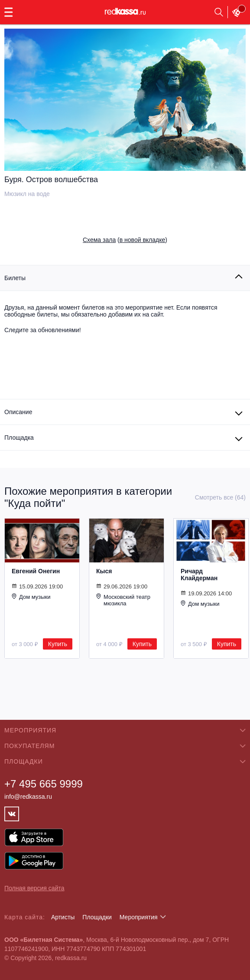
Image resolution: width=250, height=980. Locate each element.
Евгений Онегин (36, 571)
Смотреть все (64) (220, 497)
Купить (58, 644)
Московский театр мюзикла (123, 600)
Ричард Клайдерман (199, 575)
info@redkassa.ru (28, 797)
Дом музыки (31, 597)
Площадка (19, 438)
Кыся (104, 571)
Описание (18, 412)
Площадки (97, 917)
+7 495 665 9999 (44, 784)
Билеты (15, 278)
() (125, 240)
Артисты (63, 917)
